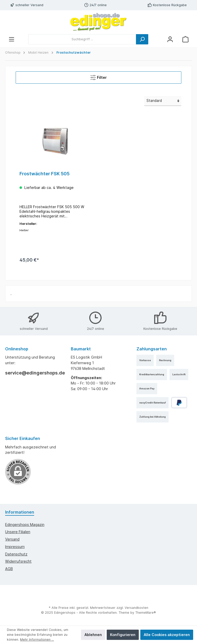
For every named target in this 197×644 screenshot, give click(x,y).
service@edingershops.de (33, 373)
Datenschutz (16, 554)
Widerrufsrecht (18, 561)
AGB (9, 569)
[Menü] (12, 39)
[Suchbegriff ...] (82, 39)
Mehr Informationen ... (37, 640)
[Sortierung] (163, 101)
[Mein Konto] (170, 39)
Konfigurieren (123, 635)
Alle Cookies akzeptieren (167, 635)
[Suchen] (142, 39)
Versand (12, 539)
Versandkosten (136, 608)
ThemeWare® (146, 613)
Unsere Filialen (18, 532)
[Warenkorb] (185, 39)
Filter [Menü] (98, 76)
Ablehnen (93, 635)
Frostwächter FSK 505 (45, 174)
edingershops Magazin (25, 525)
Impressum (15, 547)
